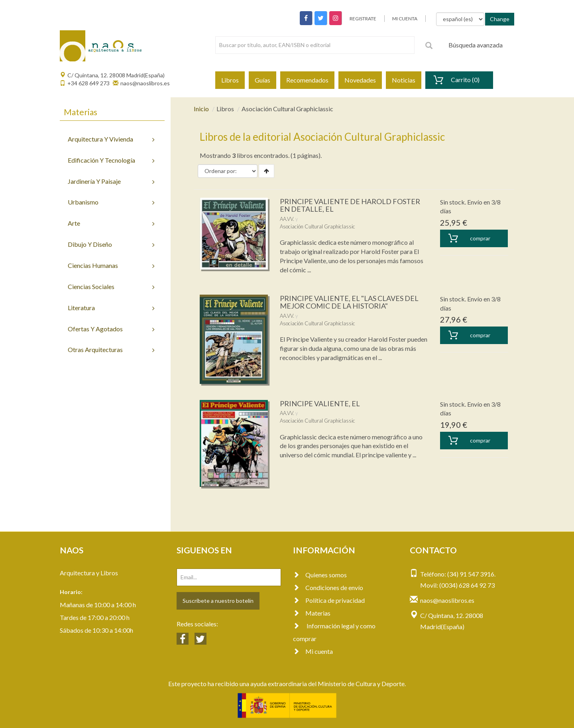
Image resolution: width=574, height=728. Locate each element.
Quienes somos (320, 575)
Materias (312, 613)
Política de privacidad (329, 600)
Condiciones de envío (328, 587)
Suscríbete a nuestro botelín (218, 601)
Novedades (360, 80)
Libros (230, 80)
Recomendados (307, 80)
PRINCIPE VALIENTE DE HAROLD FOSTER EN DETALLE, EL (350, 205)
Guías (262, 80)
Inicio (201, 109)
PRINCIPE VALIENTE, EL (320, 403)
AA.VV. (287, 219)
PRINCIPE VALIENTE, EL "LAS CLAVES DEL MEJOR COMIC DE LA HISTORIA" (349, 302)
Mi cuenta (313, 651)
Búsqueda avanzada (476, 45)
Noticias (404, 80)
